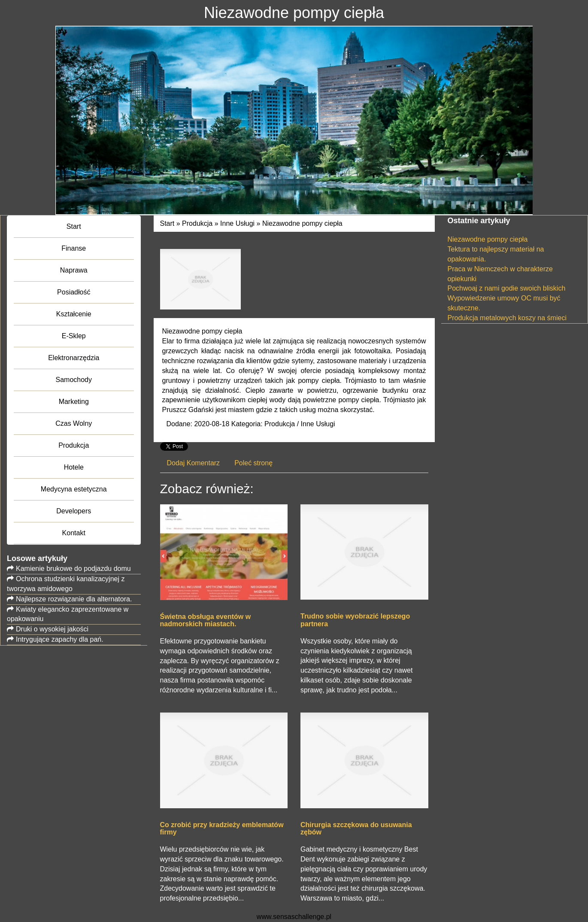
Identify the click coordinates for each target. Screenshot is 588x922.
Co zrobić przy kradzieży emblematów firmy (222, 829)
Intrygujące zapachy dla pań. (60, 639)
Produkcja (197, 223)
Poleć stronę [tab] (253, 463)
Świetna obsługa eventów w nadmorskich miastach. (206, 620)
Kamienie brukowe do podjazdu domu (73, 569)
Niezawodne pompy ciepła (302, 223)
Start (167, 223)
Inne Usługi (237, 223)
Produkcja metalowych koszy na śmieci (507, 318)
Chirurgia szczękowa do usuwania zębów (356, 829)
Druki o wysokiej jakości (52, 629)
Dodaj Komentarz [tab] (194, 463)
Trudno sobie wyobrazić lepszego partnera (355, 620)
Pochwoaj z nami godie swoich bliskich (507, 288)
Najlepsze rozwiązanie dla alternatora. (74, 599)
